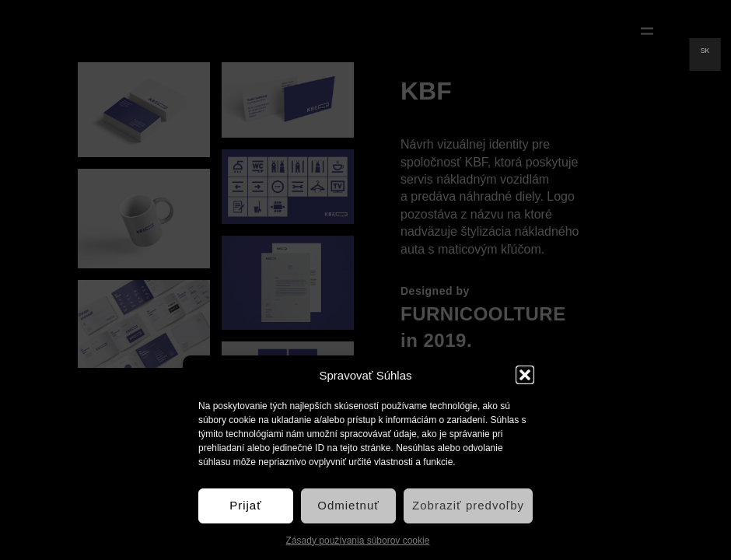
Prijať (246, 505)
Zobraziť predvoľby (468, 505)
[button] (525, 375)
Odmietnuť (348, 505)
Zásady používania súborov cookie (358, 541)
